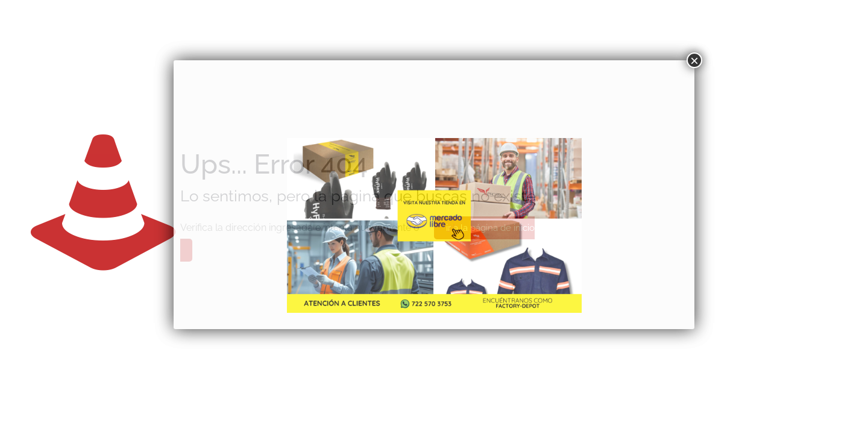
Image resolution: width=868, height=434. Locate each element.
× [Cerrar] (694, 60)
